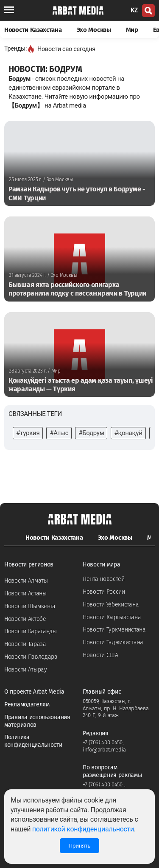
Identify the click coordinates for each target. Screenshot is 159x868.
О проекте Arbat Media (34, 692)
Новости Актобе (25, 619)
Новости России (104, 592)
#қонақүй (128, 433)
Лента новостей (104, 579)
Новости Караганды (31, 631)
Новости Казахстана (33, 30)
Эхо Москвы (94, 30)
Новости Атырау (26, 670)
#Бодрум (91, 433)
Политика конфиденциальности (33, 741)
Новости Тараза (25, 644)
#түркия (28, 433)
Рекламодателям (27, 704)
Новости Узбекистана (111, 605)
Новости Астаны (25, 593)
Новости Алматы (26, 581)
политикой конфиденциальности (83, 829)
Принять (79, 846)
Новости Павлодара (31, 657)
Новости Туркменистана (114, 630)
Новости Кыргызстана (112, 617)
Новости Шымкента (30, 606)
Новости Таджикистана (113, 642)
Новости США (100, 655)
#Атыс (59, 433)
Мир (132, 30)
